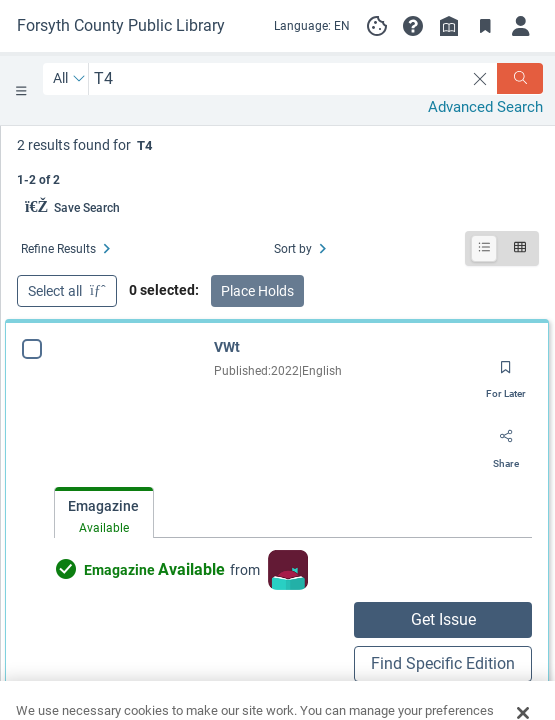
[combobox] (277, 78)
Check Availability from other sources (168, 699)
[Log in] (521, 26)
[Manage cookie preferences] (377, 26)
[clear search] (480, 79)
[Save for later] (506, 374)
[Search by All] (69, 79)
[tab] (104, 513)
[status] (278, 160)
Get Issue (443, 619)
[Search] (520, 78)
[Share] (506, 444)
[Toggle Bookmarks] (485, 26)
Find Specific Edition (443, 663)
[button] (413, 26)
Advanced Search (485, 107)
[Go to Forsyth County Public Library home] (121, 26)
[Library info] (449, 26)
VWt (227, 347)
